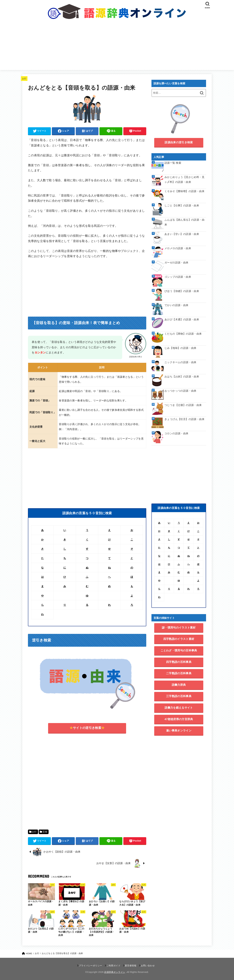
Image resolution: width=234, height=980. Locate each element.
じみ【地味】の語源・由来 (180, 348)
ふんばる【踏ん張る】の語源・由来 (184, 222)
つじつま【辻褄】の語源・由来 (183, 405)
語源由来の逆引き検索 (179, 142)
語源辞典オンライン (115, 972)
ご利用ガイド (113, 966)
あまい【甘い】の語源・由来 (182, 234)
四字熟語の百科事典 (179, 662)
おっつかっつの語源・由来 (180, 391)
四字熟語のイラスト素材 (179, 639)
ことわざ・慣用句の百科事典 (179, 650)
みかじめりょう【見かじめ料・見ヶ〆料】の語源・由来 (184, 180)
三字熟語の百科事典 (179, 696)
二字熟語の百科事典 (179, 673)
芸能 (45, 832)
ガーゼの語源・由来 (176, 263)
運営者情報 (130, 966)
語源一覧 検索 (173, 163)
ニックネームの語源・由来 (180, 362)
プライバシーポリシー (91, 966)
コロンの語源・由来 (176, 433)
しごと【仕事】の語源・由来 (182, 205)
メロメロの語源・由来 (178, 248)
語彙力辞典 (179, 685)
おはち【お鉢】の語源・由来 (182, 377)
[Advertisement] (117, 47)
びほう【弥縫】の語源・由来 (182, 291)
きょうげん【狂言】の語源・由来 (184, 419)
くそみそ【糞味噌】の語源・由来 (184, 191)
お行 (24, 79)
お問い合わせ (148, 966)
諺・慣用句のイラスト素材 (179, 628)
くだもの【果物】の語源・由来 (183, 334)
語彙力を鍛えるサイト (179, 708)
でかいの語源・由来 (176, 305)
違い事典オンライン (179, 731)
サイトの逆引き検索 (87, 728)
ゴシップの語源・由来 (178, 277)
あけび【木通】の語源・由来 (182, 319)
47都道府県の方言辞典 (179, 719)
